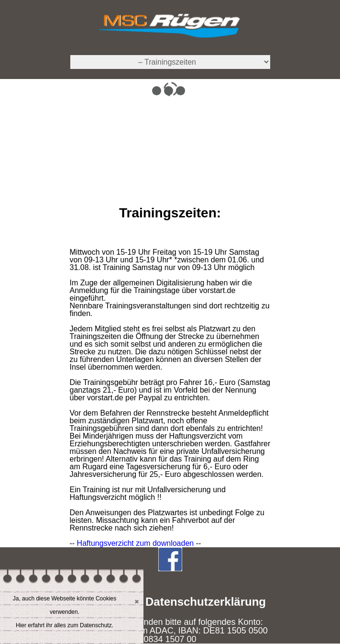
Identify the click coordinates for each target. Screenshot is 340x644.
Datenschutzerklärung (206, 602)
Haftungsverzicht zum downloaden (136, 543)
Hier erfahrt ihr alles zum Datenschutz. (65, 625)
